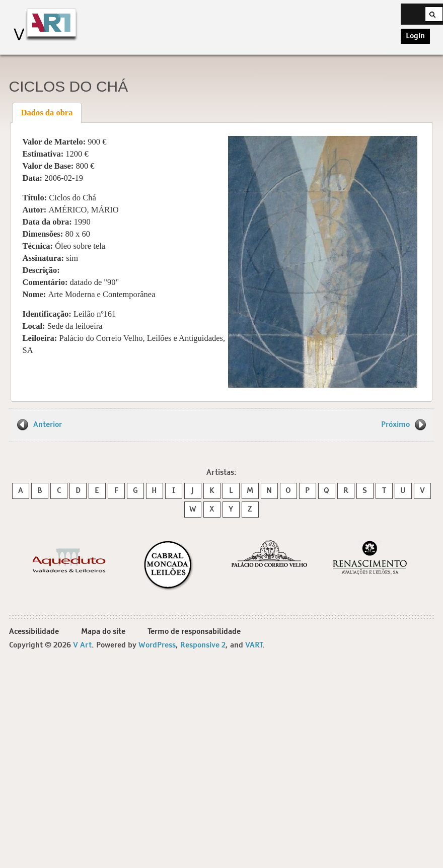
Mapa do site (103, 632)
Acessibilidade (34, 632)
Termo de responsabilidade (194, 632)
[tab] (47, 113)
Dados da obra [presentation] (47, 113)
